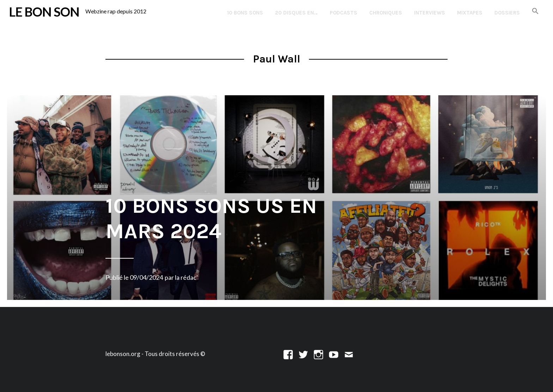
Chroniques (386, 13)
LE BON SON (44, 12)
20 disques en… (296, 13)
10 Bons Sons (245, 13)
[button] (535, 11)
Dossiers (507, 13)
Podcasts (344, 13)
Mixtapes (470, 13)
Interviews (430, 13)
